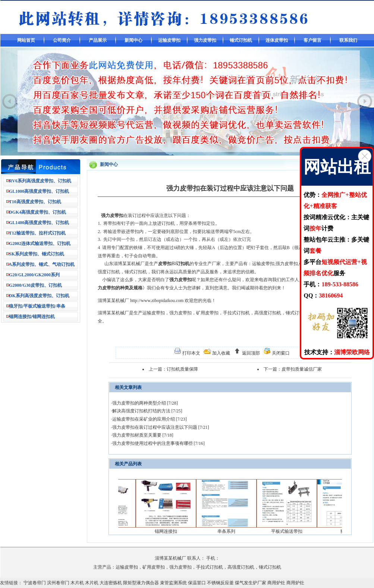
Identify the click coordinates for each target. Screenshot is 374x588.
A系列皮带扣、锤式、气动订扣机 (42, 264)
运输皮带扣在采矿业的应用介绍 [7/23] (150, 419)
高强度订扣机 (268, 313)
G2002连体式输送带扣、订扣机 (40, 243)
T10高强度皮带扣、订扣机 (35, 202)
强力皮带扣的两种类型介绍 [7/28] (145, 403)
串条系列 (232, 531)
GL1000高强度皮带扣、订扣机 (39, 191)
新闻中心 (133, 40)
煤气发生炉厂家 (251, 583)
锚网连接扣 (172, 531)
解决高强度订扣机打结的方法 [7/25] (147, 411)
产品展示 (98, 40)
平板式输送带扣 (292, 531)
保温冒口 (197, 583)
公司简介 (62, 40)
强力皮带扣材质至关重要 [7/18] (143, 435)
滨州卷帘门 (58, 583)
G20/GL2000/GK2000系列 (34, 275)
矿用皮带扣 (207, 313)
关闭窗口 (280, 353)
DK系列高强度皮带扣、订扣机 (39, 296)
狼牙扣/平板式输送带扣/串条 (37, 306)
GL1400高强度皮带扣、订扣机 (39, 223)
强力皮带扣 (205, 40)
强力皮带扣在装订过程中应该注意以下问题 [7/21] (161, 427)
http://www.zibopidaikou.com (157, 301)
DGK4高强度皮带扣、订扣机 (37, 212)
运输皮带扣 (169, 40)
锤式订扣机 (241, 40)
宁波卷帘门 (35, 583)
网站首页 (26, 40)
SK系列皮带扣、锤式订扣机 (37, 254)
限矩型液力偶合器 (141, 583)
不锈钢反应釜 (220, 583)
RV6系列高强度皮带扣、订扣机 (40, 181)
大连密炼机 (111, 583)
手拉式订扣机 (236, 313)
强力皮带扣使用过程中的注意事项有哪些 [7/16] (158, 443)
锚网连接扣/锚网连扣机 (32, 317)
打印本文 (191, 353)
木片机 (77, 583)
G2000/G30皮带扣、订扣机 (35, 285)
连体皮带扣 (277, 40)
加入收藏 (221, 353)
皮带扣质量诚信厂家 (302, 369)
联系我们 (348, 40)
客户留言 (312, 40)
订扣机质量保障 (182, 369)
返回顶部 (250, 353)
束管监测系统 (173, 583)
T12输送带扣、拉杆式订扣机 (37, 233)
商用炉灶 (276, 583)
